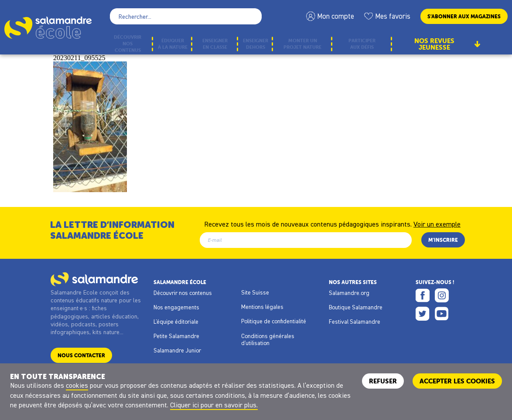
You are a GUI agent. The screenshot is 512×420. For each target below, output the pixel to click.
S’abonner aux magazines (464, 16)
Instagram (442, 295)
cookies (77, 385)
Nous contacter (81, 355)
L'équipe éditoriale (176, 322)
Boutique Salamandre (356, 307)
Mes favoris (393, 16)
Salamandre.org (349, 293)
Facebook (423, 295)
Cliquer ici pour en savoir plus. (214, 405)
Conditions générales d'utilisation (268, 339)
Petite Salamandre (176, 336)
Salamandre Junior (177, 350)
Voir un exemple (437, 224)
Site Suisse (255, 292)
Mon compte (336, 16)
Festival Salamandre (355, 322)
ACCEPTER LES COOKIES (457, 381)
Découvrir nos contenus (183, 293)
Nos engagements (176, 307)
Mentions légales (262, 307)
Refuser (383, 381)
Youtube (442, 314)
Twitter (423, 314)
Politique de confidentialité (274, 321)
